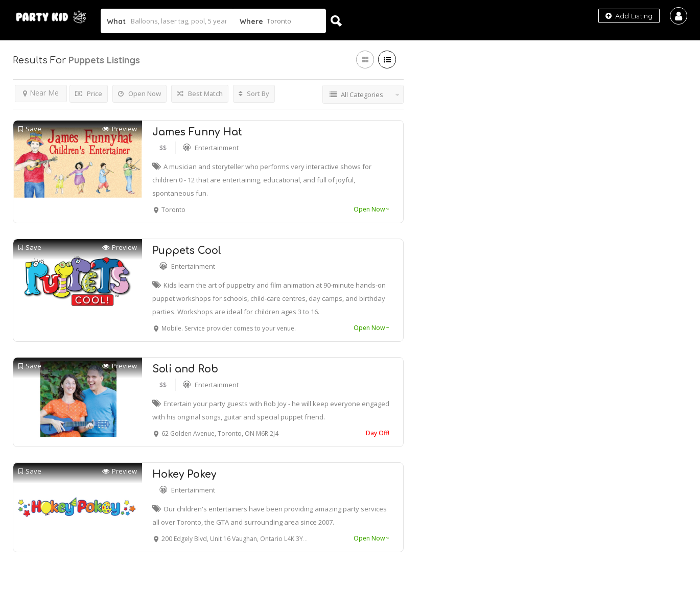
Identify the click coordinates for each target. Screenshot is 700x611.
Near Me (41, 93)
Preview (120, 129)
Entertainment (217, 148)
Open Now (139, 93)
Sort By (254, 93)
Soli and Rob (185, 369)
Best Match (200, 93)
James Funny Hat (197, 132)
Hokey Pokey (184, 474)
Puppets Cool (187, 251)
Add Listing (629, 16)
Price (89, 93)
